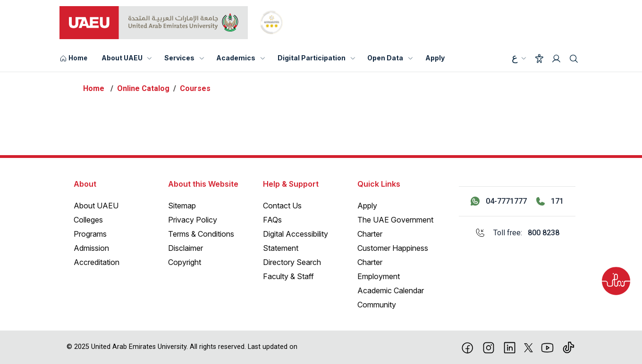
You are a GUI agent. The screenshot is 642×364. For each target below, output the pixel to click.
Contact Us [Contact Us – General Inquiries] (282, 206)
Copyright (185, 262)
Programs (90, 234)
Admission (91, 248)
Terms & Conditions (201, 234)
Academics (236, 58)
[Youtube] (547, 347)
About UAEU (122, 58)
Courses (195, 88)
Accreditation (97, 262)
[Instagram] (489, 347)
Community (377, 305)
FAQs (272, 220)
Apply (435, 58)
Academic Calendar (391, 290)
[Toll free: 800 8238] (517, 233)
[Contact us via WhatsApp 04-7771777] (499, 201)
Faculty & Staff (288, 276)
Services (179, 58)
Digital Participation (312, 58)
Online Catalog (143, 88)
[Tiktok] (569, 347)
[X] (528, 347)
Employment (379, 276)
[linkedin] (510, 347)
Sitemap (182, 206)
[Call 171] (550, 201)
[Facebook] (468, 347)
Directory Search (292, 262)
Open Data (385, 58)
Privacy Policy (193, 220)
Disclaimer (186, 248)
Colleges (88, 220)
